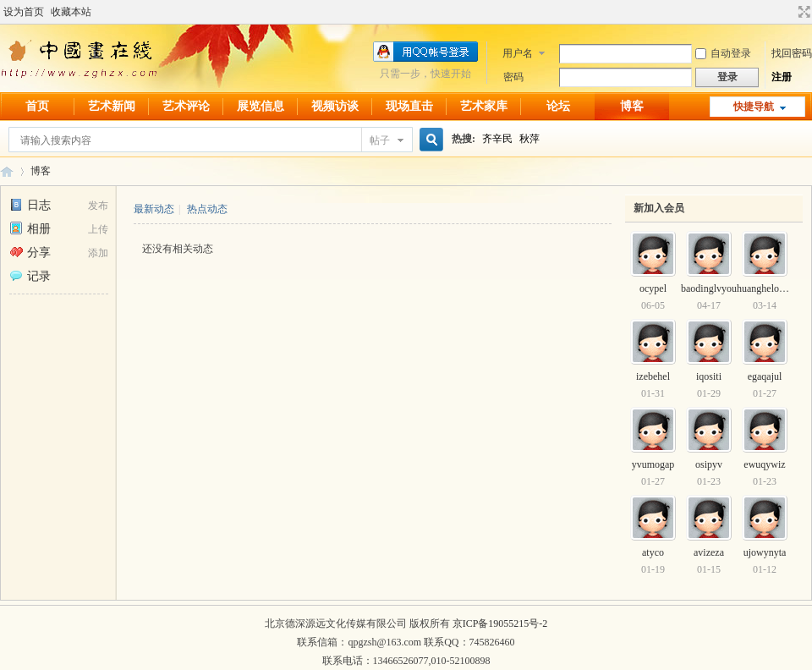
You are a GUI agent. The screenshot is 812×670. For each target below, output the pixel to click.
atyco (653, 552)
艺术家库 (484, 106)
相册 (30, 229)
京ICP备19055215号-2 (500, 623)
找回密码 (792, 53)
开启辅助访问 (788, 12)
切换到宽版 (802, 12)
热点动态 (207, 209)
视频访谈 (335, 106)
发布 (98, 206)
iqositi (709, 376)
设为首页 (24, 12)
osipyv (709, 464)
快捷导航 (754, 107)
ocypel (653, 288)
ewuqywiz (764, 464)
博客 (632, 106)
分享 (30, 253)
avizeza (709, 552)
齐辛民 (497, 139)
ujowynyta (765, 552)
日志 (30, 205)
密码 (513, 77)
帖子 (380, 140)
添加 (98, 253)
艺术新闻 (112, 106)
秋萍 (529, 139)
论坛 (558, 106)
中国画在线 (7, 171)
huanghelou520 (768, 288)
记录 (30, 276)
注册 (782, 77)
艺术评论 (186, 106)
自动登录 (723, 53)
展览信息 (261, 106)
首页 (37, 106)
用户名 (518, 53)
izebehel (653, 376)
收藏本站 (71, 12)
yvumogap (653, 464)
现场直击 (409, 106)
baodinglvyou (709, 288)
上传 (98, 229)
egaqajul (765, 376)
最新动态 (154, 209)
